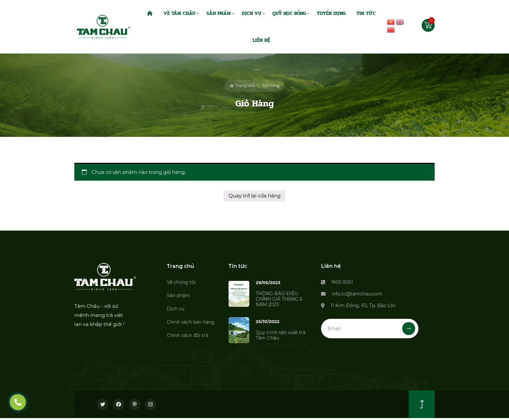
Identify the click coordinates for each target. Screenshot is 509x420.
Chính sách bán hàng (191, 322)
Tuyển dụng (331, 13)
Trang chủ (242, 85)
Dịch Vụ (252, 13)
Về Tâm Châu (180, 13)
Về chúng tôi (181, 282)
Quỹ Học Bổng (289, 13)
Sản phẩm (178, 295)
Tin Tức (366, 13)
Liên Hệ (261, 40)
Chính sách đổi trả (187, 335)
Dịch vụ (176, 309)
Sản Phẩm (219, 13)
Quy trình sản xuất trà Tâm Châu (281, 335)
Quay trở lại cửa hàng (255, 196)
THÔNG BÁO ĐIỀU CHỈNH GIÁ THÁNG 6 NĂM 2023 (279, 299)
